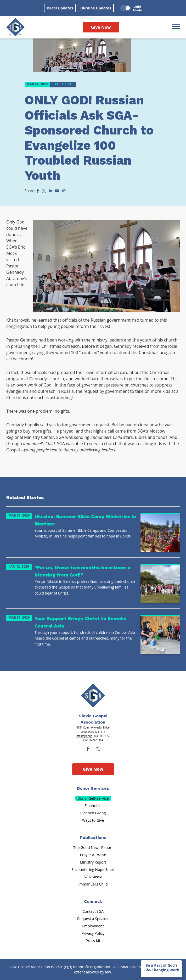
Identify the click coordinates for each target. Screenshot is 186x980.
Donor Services (93, 788)
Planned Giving (93, 813)
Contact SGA (93, 911)
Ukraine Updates (96, 8)
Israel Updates (60, 8)
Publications (93, 838)
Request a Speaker (93, 919)
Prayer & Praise (93, 855)
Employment (93, 926)
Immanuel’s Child (93, 884)
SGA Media (93, 877)
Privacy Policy (93, 933)
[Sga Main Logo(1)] (93, 696)
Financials (93, 806)
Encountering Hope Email (93, 869)
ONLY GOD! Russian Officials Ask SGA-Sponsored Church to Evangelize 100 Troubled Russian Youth (89, 138)
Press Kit (93, 941)
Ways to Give (93, 820)
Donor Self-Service (93, 798)
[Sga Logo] (15, 27)
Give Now (101, 27)
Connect (93, 901)
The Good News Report (93, 847)
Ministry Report (93, 862)
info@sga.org (84, 736)
